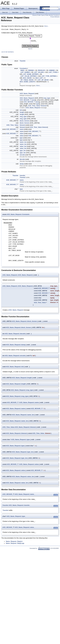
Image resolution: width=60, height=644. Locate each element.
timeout (44, 106)
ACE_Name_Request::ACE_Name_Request (17, 275)
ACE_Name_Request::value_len (23, 476)
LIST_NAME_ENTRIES (31, 74)
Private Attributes (55, 17)
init (21, 110)
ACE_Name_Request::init (15, 367)
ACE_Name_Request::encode (15, 356)
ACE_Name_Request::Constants (18, 214)
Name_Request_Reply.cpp (15, 543)
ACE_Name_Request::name (29, 402)
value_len (23, 146)
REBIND (31, 70)
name (33, 100)
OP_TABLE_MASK (27, 80)
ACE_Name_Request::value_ (25, 527)
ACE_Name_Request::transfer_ (19, 505)
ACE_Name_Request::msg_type (22, 390)
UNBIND (52, 70)
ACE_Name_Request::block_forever (24, 321)
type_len (23, 150)
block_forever (25, 121)
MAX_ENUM (27, 78)
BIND (22, 70)
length (22, 112)
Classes (34, 15)
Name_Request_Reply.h (14, 541)
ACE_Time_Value (34, 106)
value (37, 102)
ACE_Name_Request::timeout (25, 427)
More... (47, 26)
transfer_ (23, 175)
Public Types (41, 15)
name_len (23, 142)
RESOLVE (41, 70)
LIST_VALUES (39, 72)
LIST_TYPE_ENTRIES (49, 76)
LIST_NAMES (25, 72)
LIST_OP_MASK (43, 80)
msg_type (47, 98)
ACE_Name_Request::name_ (25, 494)
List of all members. (8, 52)
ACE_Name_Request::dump (16, 345)
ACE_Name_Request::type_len (23, 452)
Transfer (23, 61)
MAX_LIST (39, 78)
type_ (22, 189)
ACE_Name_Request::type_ (16, 516)
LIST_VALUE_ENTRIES (29, 76)
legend (30, 49)
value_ (22, 185)
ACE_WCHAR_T (25, 100)
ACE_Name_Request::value (29, 464)
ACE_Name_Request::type (21, 439)
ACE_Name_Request (27, 94)
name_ (22, 180)
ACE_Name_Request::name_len (23, 415)
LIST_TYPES (53, 72)
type (37, 104)
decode (22, 159)
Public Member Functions (52, 15)
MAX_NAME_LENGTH (27, 82)
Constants (23, 68)
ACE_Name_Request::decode (15, 334)
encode (22, 155)
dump (22, 164)
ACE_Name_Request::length (22, 378)
